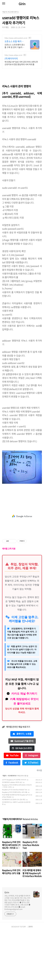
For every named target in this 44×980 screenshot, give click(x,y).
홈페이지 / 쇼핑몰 (22, 783)
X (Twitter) (31, 811)
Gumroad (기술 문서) (22, 790)
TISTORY (23, 975)
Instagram (32, 804)
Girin (22, 4)
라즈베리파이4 (12, 825)
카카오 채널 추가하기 (24, 742)
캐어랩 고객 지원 (9, 598)
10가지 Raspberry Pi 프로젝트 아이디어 (14, 829)
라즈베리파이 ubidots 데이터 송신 (12, 831)
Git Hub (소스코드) (22, 797)
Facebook (12, 811)
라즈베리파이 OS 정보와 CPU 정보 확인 (14, 848)
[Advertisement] (22, 59)
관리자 (31, 975)
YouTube (12, 804)
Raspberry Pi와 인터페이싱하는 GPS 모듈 (15, 841)
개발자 (4, 825)
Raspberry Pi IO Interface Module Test (15, 838)
